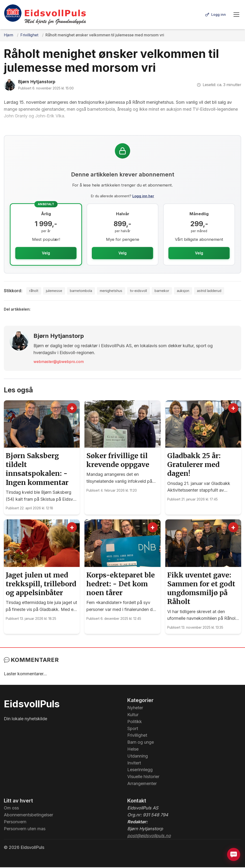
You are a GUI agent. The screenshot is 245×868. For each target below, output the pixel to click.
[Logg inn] (215, 14)
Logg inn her (143, 196)
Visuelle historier (143, 777)
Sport (133, 729)
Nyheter (135, 708)
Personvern (15, 822)
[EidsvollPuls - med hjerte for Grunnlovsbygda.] (45, 15)
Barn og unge (141, 743)
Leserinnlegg (140, 770)
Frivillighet (137, 736)
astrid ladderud (222, 291)
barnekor (172, 291)
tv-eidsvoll (147, 291)
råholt (34, 291)
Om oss (11, 809)
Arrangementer (142, 784)
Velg (46, 253)
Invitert (134, 763)
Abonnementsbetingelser (28, 816)
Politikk (135, 722)
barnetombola (85, 291)
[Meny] (236, 15)
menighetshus (118, 291)
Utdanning (138, 757)
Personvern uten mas (25, 829)
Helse (133, 750)
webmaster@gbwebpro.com (59, 362)
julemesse (56, 291)
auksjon (194, 291)
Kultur (133, 715)
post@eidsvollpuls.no (149, 836)
